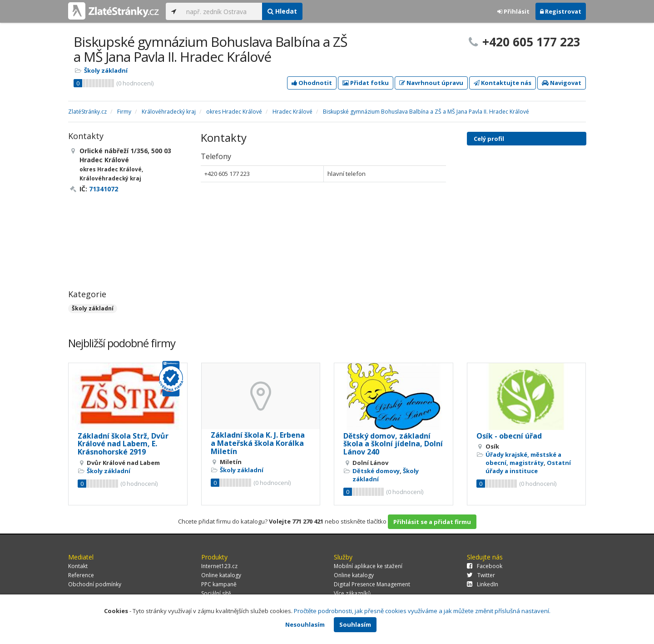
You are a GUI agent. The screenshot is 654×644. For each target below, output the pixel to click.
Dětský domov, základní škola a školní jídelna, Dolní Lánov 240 (393, 444)
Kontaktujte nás (503, 83)
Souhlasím (355, 624)
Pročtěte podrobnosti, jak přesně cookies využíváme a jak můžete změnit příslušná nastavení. (422, 611)
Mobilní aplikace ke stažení (368, 566)
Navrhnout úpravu (431, 83)
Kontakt (78, 566)
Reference (81, 575)
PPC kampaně (219, 584)
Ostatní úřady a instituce (528, 467)
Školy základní (106, 70)
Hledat (282, 11)
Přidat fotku (366, 83)
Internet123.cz (219, 566)
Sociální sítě (216, 593)
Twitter (481, 575)
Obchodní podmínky (95, 584)
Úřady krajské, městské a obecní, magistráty (523, 459)
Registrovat (561, 11)
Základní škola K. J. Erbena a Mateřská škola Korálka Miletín (258, 443)
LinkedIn (483, 584)
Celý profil (489, 139)
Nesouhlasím (305, 624)
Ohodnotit (312, 83)
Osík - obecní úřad (509, 436)
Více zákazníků (352, 593)
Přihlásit (513, 11)
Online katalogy (221, 575)
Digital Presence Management (372, 584)
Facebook (485, 566)
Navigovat (562, 83)
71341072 (104, 189)
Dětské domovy (376, 471)
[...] (222, 11)
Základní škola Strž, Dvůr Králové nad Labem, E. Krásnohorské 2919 (123, 444)
